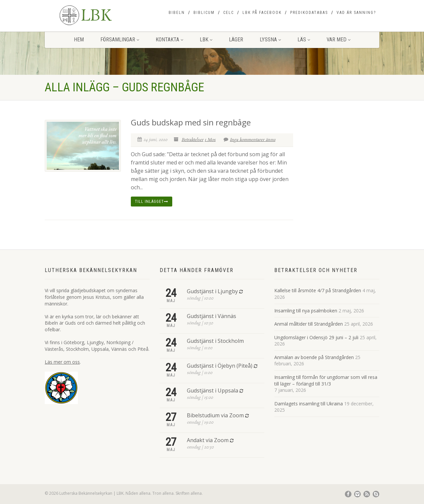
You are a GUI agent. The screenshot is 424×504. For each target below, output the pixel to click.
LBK (206, 40)
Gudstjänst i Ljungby (212, 291)
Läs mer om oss (62, 362)
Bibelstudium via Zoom (215, 415)
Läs (304, 40)
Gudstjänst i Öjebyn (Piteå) (220, 366)
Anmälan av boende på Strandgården (314, 357)
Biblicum (204, 13)
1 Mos (210, 140)
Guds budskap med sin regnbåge (191, 122)
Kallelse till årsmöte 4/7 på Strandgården (318, 290)
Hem (79, 40)
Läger (236, 40)
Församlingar (120, 40)
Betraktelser (192, 140)
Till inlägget (152, 202)
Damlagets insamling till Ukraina (309, 404)
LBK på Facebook (262, 13)
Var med (339, 40)
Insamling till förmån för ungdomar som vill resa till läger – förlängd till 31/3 (326, 380)
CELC (229, 13)
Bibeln (177, 13)
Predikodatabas (309, 13)
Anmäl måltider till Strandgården (309, 324)
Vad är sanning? (356, 13)
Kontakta (169, 40)
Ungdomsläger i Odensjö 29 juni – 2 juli (316, 337)
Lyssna (270, 40)
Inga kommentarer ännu (249, 140)
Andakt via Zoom (208, 440)
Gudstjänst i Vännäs (212, 316)
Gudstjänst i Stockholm (215, 341)
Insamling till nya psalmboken (306, 311)
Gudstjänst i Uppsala (212, 390)
